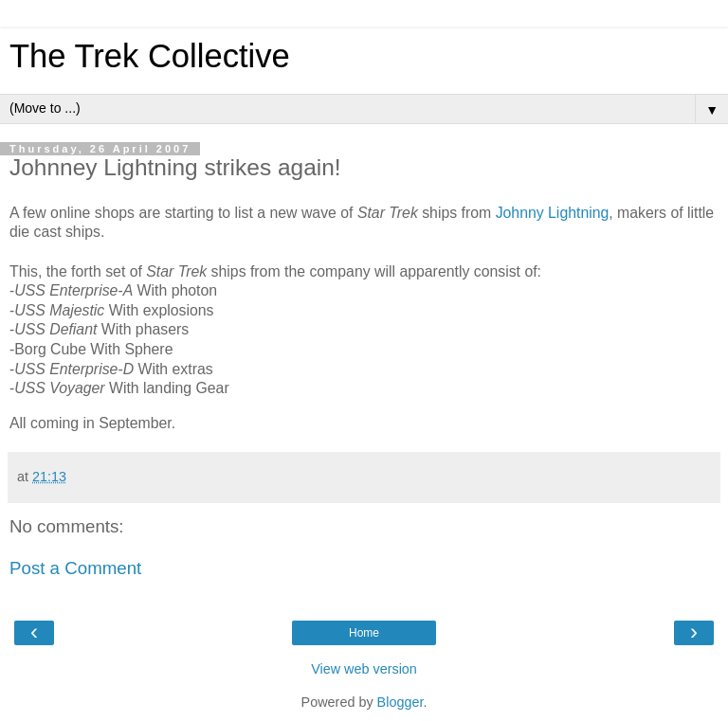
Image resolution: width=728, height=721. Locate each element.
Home (364, 633)
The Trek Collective (150, 56)
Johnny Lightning (553, 213)
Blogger (400, 702)
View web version (364, 669)
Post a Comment (75, 568)
